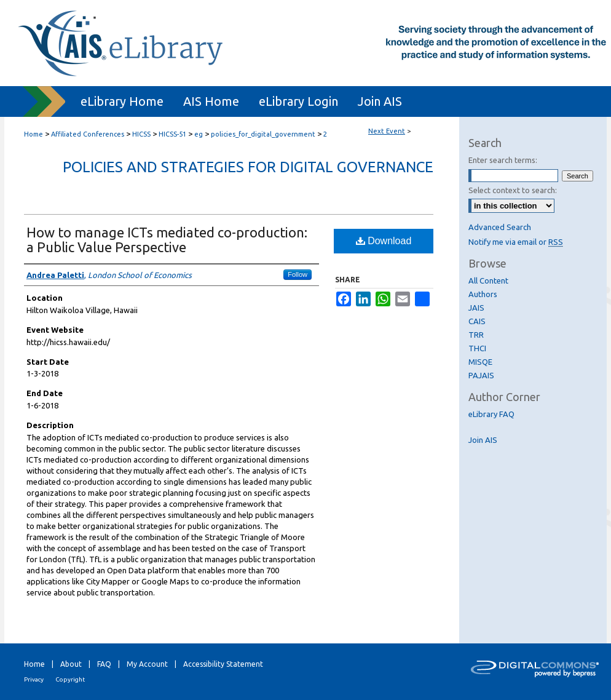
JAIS (476, 308)
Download (384, 241)
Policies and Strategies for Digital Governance (248, 167)
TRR (476, 335)
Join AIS (483, 440)
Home (34, 134)
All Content (488, 280)
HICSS (142, 134)
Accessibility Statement (223, 664)
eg (199, 134)
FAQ (104, 664)
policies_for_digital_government (264, 134)
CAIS (477, 321)
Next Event (387, 131)
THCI (477, 348)
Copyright (70, 679)
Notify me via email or (516, 242)
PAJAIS (481, 375)
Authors (483, 294)
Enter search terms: (503, 160)
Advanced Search (500, 227)
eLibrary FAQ (491, 414)
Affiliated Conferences (89, 134)
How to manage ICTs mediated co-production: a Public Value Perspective (167, 240)
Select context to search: (513, 190)
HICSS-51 (173, 134)
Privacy (34, 679)
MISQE (480, 362)
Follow (298, 274)
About (71, 664)
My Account (147, 664)
